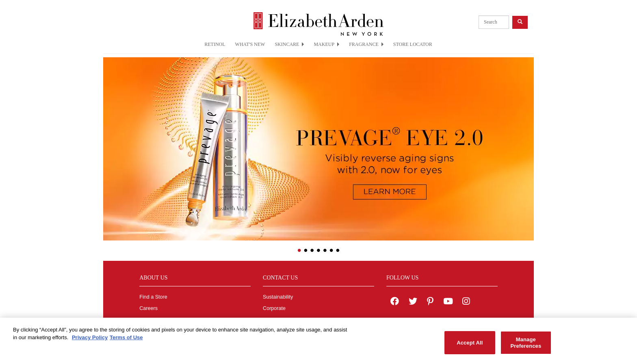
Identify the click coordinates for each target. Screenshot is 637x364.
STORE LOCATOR (413, 44)
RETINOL (215, 44)
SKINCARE (289, 44)
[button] (109, 143)
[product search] (494, 22)
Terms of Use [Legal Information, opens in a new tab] (126, 340)
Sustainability (278, 297)
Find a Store (153, 297)
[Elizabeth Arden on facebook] (395, 302)
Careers (148, 308)
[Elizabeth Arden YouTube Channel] (448, 302)
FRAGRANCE (366, 44)
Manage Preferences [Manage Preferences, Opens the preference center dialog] (526, 345)
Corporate (274, 308)
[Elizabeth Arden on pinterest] (430, 302)
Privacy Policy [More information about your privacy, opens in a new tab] (90, 340)
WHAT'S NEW (250, 44)
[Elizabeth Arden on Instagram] (466, 302)
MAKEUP (326, 44)
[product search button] (520, 22)
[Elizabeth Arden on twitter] (413, 302)
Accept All (470, 345)
